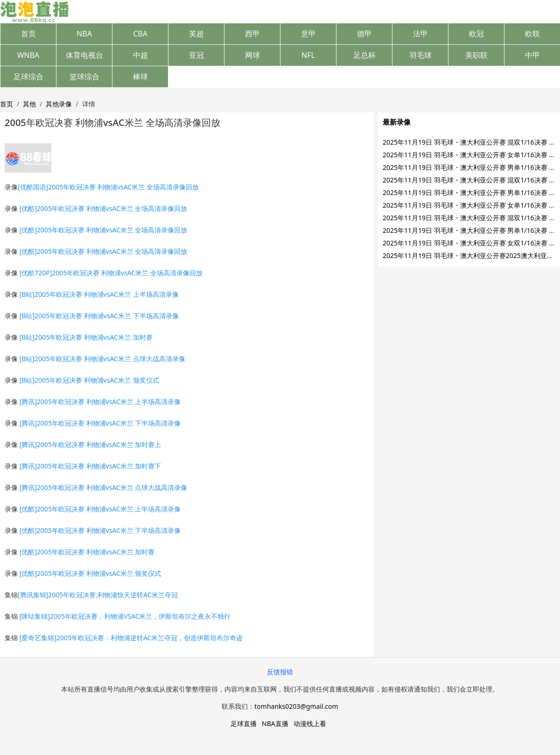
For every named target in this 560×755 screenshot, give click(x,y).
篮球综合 (84, 77)
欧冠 (476, 34)
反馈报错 (280, 672)
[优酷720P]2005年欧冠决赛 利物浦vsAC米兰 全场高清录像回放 (111, 273)
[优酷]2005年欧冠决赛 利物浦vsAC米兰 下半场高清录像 (100, 530)
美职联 (476, 55)
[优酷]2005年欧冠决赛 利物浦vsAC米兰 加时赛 (87, 552)
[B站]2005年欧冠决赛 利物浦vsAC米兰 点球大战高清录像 (102, 359)
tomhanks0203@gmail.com (296, 706)
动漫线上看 (310, 724)
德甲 (364, 34)
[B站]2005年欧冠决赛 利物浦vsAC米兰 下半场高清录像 (99, 316)
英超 (196, 34)
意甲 (308, 34)
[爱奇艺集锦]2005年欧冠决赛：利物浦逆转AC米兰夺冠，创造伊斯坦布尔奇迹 (131, 638)
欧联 (532, 34)
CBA (140, 34)
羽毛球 (420, 55)
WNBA (28, 55)
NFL (308, 55)
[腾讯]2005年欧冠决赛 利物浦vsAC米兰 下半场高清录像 (100, 423)
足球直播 (244, 724)
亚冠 (196, 55)
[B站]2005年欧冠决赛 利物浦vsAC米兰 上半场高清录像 (99, 294)
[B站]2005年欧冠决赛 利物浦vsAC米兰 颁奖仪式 (89, 380)
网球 (252, 55)
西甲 (252, 34)
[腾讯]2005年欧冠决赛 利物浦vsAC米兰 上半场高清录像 (100, 402)
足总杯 (364, 55)
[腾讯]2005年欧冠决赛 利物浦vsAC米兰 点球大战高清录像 (104, 487)
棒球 (140, 77)
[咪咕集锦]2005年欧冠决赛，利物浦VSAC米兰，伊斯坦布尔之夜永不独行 (125, 616)
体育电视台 (84, 55)
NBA (84, 34)
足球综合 (28, 77)
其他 (29, 104)
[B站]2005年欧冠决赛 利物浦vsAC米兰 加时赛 (86, 337)
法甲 (420, 34)
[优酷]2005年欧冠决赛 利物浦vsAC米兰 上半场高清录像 (100, 509)
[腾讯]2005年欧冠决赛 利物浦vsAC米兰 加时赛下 (91, 466)
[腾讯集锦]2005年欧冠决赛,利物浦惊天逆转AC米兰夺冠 (98, 595)
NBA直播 (275, 724)
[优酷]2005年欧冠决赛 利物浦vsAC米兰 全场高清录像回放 (104, 208)
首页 (28, 34)
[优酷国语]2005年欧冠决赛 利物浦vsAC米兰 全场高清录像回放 (108, 187)
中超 (140, 55)
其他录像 (59, 104)
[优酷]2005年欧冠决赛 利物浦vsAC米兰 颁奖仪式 (91, 573)
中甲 (532, 55)
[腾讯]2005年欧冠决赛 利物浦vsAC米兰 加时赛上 (91, 444)
